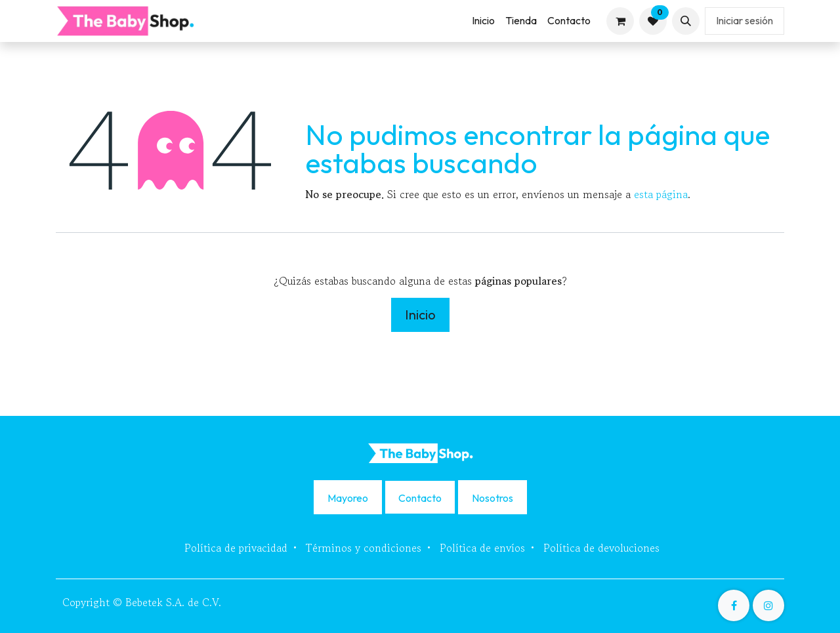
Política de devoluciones (601, 548)
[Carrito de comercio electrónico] (620, 21)
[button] (686, 21)
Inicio (420, 315)
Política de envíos (482, 548)
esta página (661, 194)
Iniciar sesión (745, 20)
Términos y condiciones (364, 548)
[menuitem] (483, 21)
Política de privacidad (236, 548)
